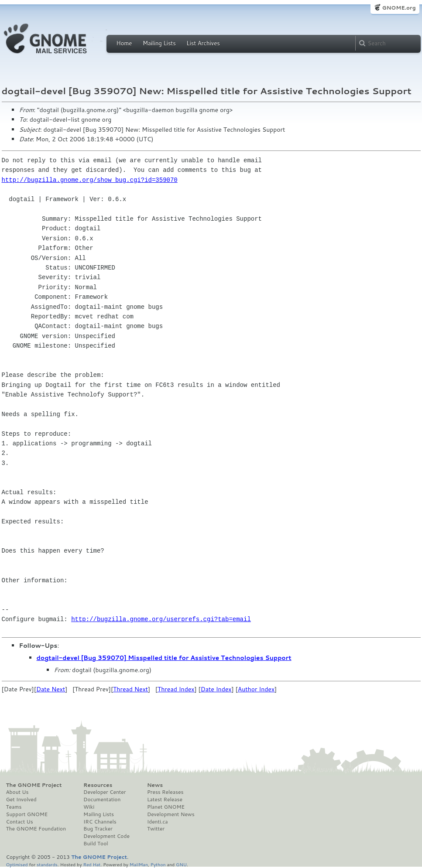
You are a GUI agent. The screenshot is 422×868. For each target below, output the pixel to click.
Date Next (51, 689)
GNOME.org (399, 8)
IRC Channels (100, 822)
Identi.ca (158, 822)
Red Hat (92, 864)
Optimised (17, 864)
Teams (14, 807)
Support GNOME (27, 814)
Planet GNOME (166, 807)
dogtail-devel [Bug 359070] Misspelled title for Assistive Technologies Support (164, 658)
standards (47, 864)
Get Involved (21, 800)
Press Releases (165, 792)
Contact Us (20, 822)
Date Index (216, 689)
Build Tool (96, 844)
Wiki (89, 807)
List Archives (203, 43)
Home (124, 43)
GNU (181, 864)
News (155, 785)
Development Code (106, 836)
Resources (98, 785)
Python (158, 864)
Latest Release (165, 800)
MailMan (139, 864)
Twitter (156, 829)
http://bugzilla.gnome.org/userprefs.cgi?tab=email (161, 619)
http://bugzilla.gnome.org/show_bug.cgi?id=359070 (90, 180)
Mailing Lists (159, 43)
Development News (171, 814)
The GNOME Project (34, 785)
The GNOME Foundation (36, 829)
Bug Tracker (98, 829)
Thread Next (130, 689)
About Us (17, 792)
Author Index (256, 689)
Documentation (102, 800)
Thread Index (176, 689)
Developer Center (105, 792)
